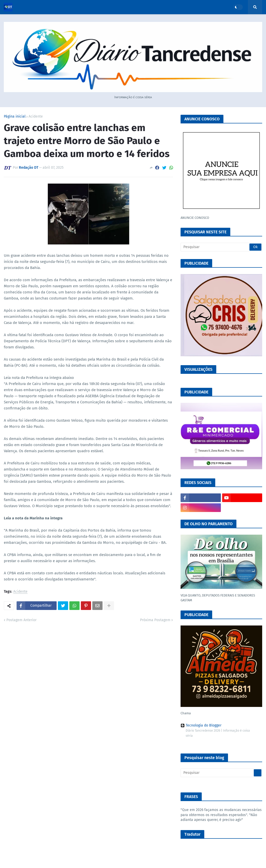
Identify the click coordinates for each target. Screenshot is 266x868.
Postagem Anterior (21, 620)
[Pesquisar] (221, 247)
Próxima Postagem (155, 620)
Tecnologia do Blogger (201, 725)
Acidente (36, 117)
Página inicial (15, 117)
